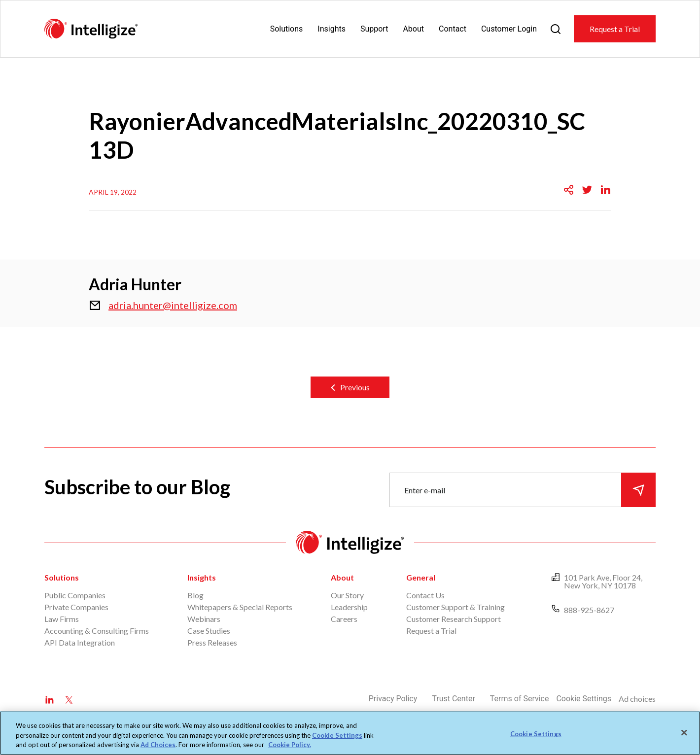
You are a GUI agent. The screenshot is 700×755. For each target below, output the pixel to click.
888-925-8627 (589, 610)
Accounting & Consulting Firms (97, 631)
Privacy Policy (393, 699)
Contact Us (425, 595)
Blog (195, 595)
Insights (332, 29)
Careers (344, 619)
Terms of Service (520, 699)
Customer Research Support (454, 619)
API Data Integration (80, 642)
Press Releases (212, 642)
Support (374, 29)
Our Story (347, 595)
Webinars (204, 619)
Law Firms (62, 619)
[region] (350, 733)
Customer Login (509, 29)
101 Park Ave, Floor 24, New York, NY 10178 (603, 581)
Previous (355, 387)
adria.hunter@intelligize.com (173, 305)
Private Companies (76, 607)
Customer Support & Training (455, 607)
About (413, 29)
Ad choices (637, 699)
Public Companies (75, 595)
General (421, 577)
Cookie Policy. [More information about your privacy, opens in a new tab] (290, 745)
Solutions (287, 29)
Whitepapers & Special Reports (240, 607)
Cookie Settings (584, 699)
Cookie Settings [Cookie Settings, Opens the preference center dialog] (536, 733)
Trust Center (454, 699)
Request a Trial (615, 29)
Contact (453, 29)
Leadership (349, 607)
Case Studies (209, 631)
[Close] (684, 732)
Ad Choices (158, 745)
